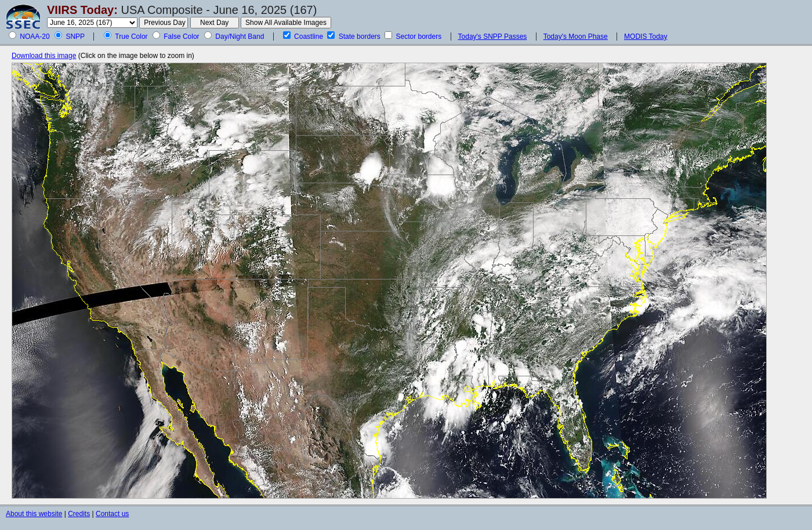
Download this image (44, 56)
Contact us (112, 514)
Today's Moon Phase (576, 37)
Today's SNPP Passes (493, 37)
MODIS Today (646, 37)
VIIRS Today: (82, 10)
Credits (79, 514)
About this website (34, 514)
